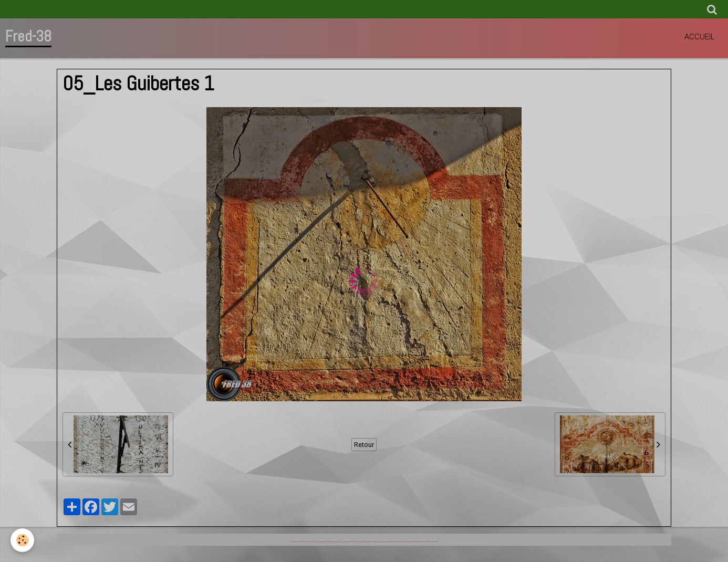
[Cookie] (22, 540)
